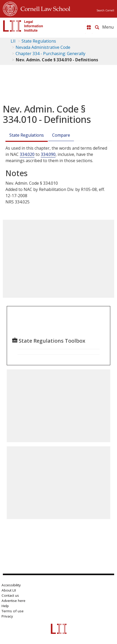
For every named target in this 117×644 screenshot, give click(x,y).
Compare (61, 135)
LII (13, 41)
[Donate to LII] (89, 27)
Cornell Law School (44, 8)
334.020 (27, 154)
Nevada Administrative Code (43, 47)
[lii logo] (23, 26)
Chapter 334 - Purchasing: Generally (50, 54)
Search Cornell (105, 10)
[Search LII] (97, 27)
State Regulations (39, 41)
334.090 (48, 154)
